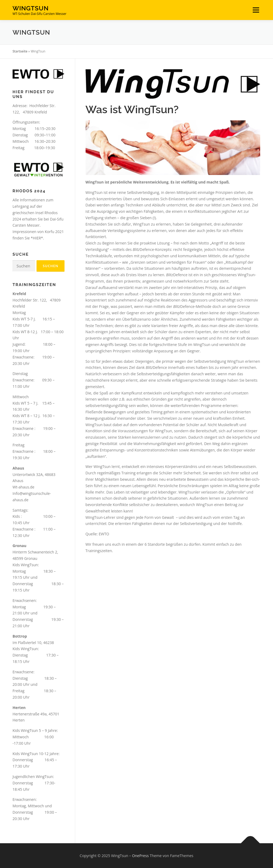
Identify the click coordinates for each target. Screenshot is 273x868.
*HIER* (37, 238)
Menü (256, 10)
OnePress (140, 856)
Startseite (20, 51)
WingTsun (31, 8)
